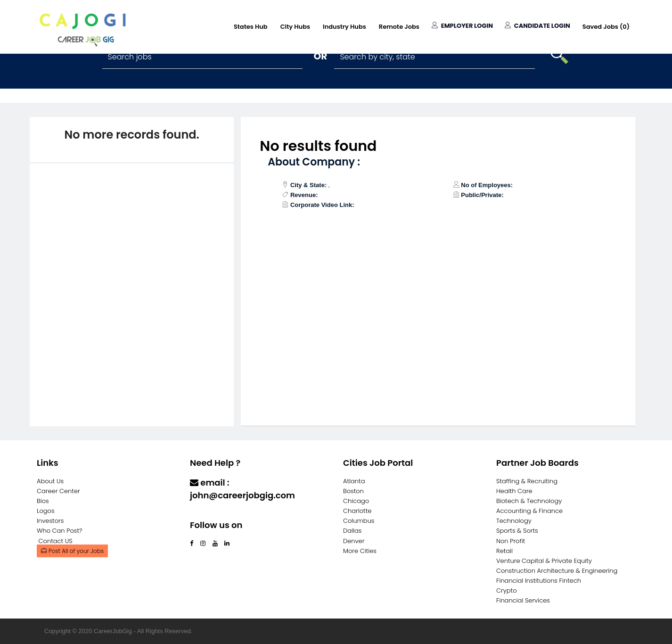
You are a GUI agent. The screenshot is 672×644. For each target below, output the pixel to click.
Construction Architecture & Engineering (557, 571)
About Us (50, 481)
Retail (504, 551)
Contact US (56, 541)
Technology (514, 521)
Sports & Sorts (517, 531)
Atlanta (354, 481)
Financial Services (523, 600)
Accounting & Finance (529, 511)
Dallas (352, 531)
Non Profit (511, 541)
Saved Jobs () (606, 27)
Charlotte (357, 511)
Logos (46, 511)
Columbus (359, 521)
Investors (50, 521)
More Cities (360, 551)
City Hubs (295, 27)
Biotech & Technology (529, 501)
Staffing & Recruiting (527, 481)
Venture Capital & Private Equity (544, 561)
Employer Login (462, 26)
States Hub (251, 27)
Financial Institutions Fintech (539, 581)
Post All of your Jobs (72, 551)
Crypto (507, 590)
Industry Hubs (344, 27)
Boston (353, 491)
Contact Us (215, 514)
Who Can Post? (60, 531)
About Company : (314, 162)
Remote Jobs (399, 27)
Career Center (58, 491)
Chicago (356, 501)
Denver (354, 541)
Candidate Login (537, 26)
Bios (43, 501)
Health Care (514, 491)
